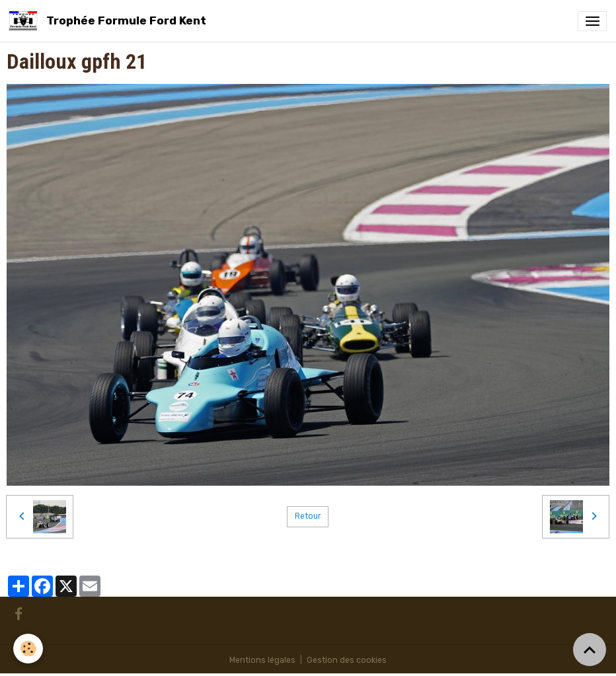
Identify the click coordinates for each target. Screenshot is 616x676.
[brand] (110, 21)
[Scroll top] (590, 650)
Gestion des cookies (347, 660)
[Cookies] (28, 649)
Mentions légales (262, 660)
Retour (308, 516)
